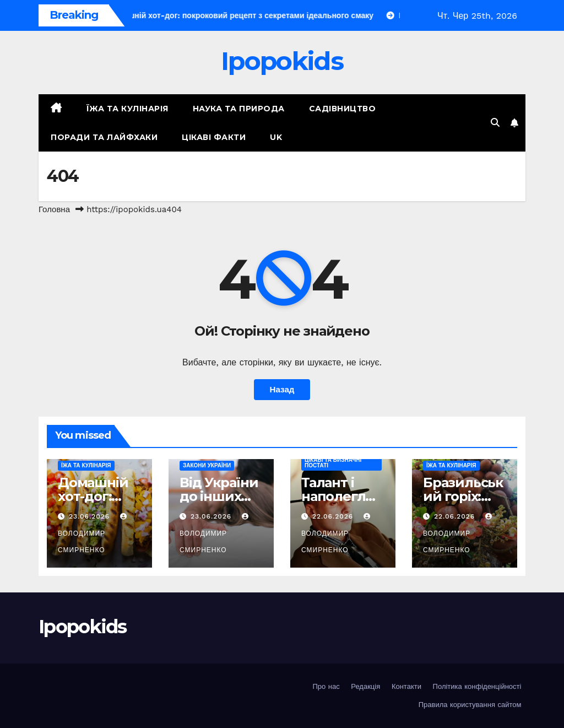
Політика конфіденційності (477, 686)
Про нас (326, 686)
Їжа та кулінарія (128, 109)
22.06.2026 (334, 516)
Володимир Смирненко (94, 533)
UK (276, 137)
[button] (495, 123)
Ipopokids (282, 61)
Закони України (207, 465)
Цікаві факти (214, 137)
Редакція (365, 686)
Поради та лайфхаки (104, 137)
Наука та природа (239, 109)
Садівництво (343, 109)
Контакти (406, 686)
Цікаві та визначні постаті (333, 463)
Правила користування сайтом (470, 705)
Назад (282, 390)
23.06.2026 (91, 516)
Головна (54, 209)
